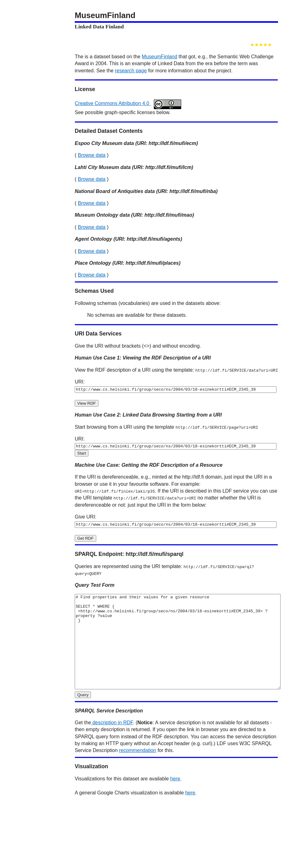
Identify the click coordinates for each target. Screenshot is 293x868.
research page (131, 71)
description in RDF (112, 742)
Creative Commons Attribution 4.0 (128, 103)
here (175, 798)
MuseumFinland (159, 57)
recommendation (137, 770)
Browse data (92, 155)
